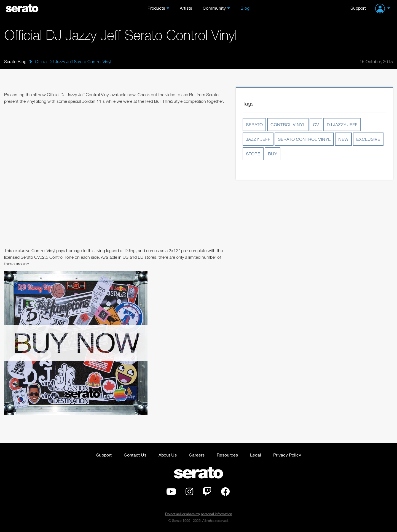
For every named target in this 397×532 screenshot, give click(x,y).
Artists (186, 8)
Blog (245, 8)
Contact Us (135, 455)
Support (358, 8)
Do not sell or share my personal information (199, 514)
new (343, 139)
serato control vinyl (304, 139)
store (253, 154)
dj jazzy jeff (342, 124)
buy (273, 154)
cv (316, 124)
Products (156, 8)
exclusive (368, 139)
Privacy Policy (287, 455)
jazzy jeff (258, 139)
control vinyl (288, 124)
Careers (197, 455)
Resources (227, 455)
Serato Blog (15, 61)
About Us (168, 455)
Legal (256, 455)
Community (214, 8)
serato (254, 124)
